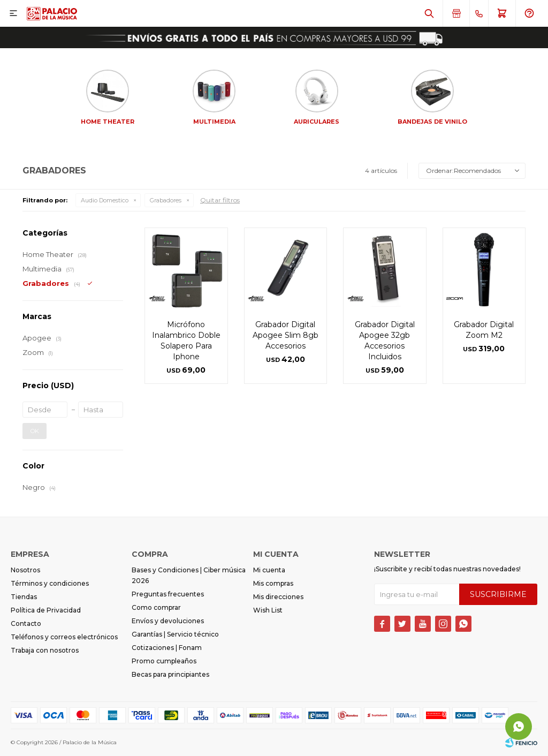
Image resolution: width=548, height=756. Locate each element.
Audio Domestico (105, 200)
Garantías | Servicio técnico (175, 634)
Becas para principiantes (170, 674)
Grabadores (166, 200)
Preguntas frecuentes (168, 594)
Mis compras (273, 583)
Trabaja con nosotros (45, 650)
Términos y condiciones (50, 583)
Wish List (268, 610)
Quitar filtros (220, 200)
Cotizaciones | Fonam (167, 648)
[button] (429, 13)
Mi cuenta (269, 570)
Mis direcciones (278, 597)
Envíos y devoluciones (168, 621)
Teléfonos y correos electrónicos (64, 637)
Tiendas (24, 597)
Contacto (26, 623)
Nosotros (25, 570)
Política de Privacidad (46, 610)
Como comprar (156, 607)
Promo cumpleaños (164, 661)
